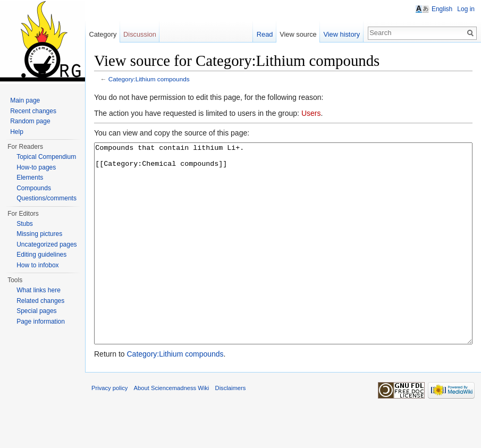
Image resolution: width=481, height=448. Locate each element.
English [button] (442, 9)
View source (298, 34)
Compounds (34, 188)
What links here (39, 290)
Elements (30, 177)
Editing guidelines (41, 255)
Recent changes (33, 111)
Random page (30, 121)
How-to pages (36, 167)
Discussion (140, 34)
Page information (41, 322)
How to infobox (37, 265)
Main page (25, 100)
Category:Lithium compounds (149, 79)
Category (103, 34)
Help (17, 132)
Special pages (36, 311)
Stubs (25, 224)
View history (341, 34)
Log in (466, 9)
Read (265, 34)
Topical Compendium (46, 157)
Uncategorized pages (47, 244)
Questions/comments (47, 198)
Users (311, 113)
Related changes (40, 301)
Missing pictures (39, 234)
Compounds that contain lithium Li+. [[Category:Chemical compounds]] (283, 263)
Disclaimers (231, 428)
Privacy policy (109, 428)
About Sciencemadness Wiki (172, 428)
